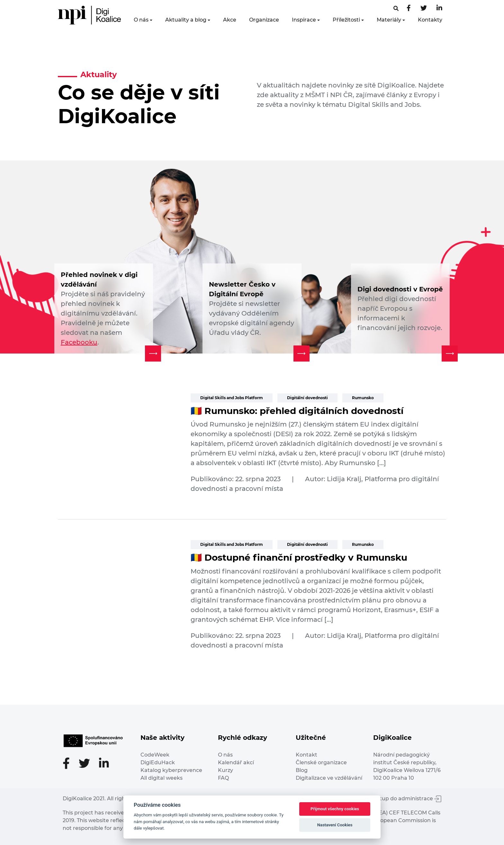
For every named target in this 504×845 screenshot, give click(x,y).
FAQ (223, 778)
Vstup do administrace (408, 799)
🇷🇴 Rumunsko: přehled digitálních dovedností (297, 411)
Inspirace (304, 20)
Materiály (389, 20)
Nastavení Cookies (335, 825)
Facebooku (79, 342)
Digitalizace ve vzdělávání (329, 778)
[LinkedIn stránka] (439, 9)
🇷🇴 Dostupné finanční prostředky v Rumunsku (299, 557)
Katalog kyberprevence (171, 770)
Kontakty (430, 20)
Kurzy (225, 770)
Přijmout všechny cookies (335, 809)
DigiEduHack (158, 762)
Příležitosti (346, 20)
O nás (141, 20)
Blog (302, 770)
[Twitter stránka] (424, 9)
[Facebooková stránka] (396, 9)
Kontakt (306, 755)
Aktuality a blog (186, 20)
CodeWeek (155, 755)
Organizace (264, 20)
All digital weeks (162, 778)
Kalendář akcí (236, 762)
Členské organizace (321, 762)
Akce (230, 20)
